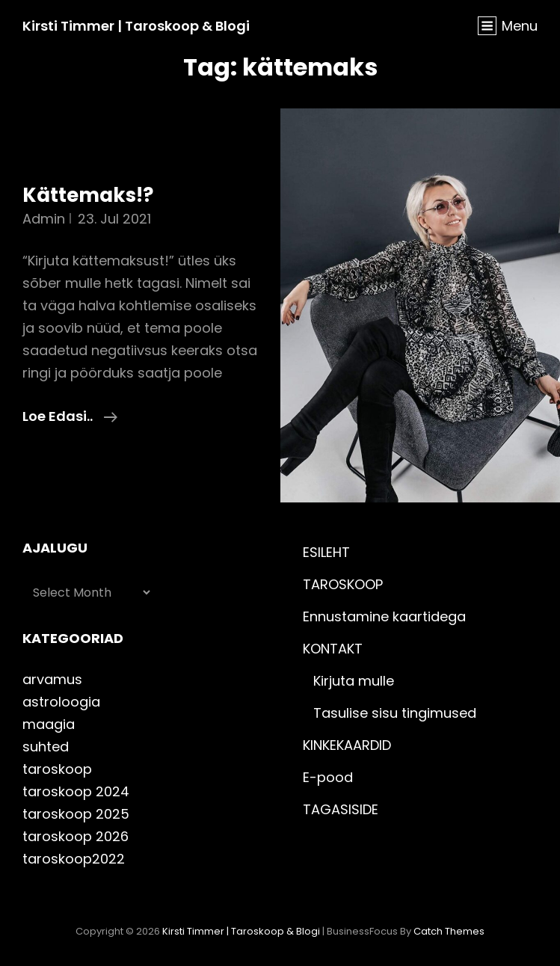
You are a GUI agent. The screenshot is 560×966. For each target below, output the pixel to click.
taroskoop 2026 (76, 836)
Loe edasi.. (70, 415)
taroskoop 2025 (76, 814)
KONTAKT (333, 649)
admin (44, 219)
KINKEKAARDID (347, 745)
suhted (46, 747)
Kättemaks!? (88, 195)
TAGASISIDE (341, 809)
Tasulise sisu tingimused (395, 713)
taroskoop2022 (74, 859)
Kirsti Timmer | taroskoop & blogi (136, 26)
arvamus (52, 679)
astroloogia (61, 702)
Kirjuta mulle (354, 681)
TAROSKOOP (343, 584)
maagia (49, 724)
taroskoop (57, 769)
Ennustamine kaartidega (384, 616)
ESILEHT (326, 552)
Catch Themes (449, 931)
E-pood (328, 777)
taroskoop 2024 (76, 791)
